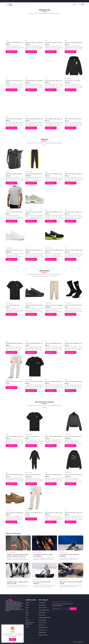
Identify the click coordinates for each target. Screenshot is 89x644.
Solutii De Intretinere (43, 635)
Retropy (27, 620)
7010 (27, 618)
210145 (27, 627)
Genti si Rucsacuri (43, 608)
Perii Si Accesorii (43, 630)
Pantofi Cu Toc (42, 625)
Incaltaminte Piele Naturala (44, 618)
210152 (27, 605)
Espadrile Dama (42, 605)
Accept (13, 639)
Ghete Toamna (42, 615)
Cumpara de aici (11, 52)
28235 (27, 613)
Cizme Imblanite (42, 603)
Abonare (73, 609)
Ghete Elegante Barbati (44, 610)
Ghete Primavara (42, 613)
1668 (27, 610)
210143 (27, 603)
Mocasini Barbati (42, 620)
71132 (27, 615)
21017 (27, 608)
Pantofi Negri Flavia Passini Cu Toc (30, 623)
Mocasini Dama (42, 623)
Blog (74, 5)
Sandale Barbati (42, 633)
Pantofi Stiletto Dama (43, 628)
